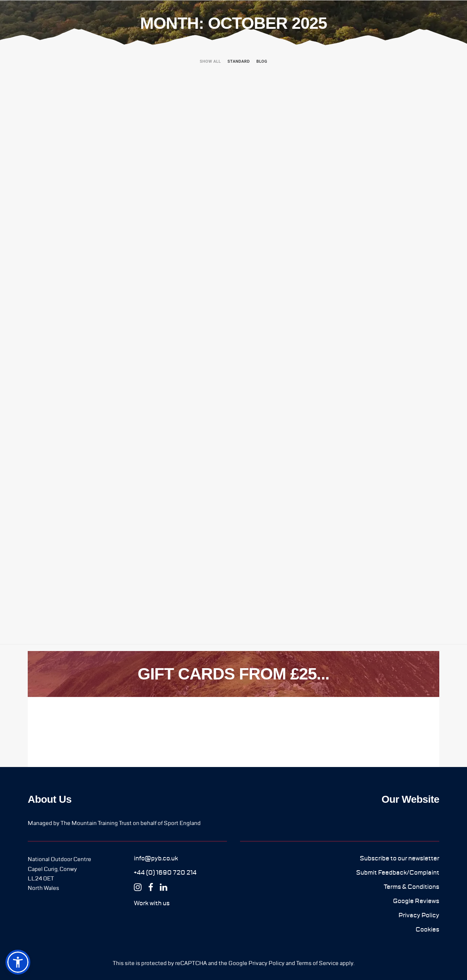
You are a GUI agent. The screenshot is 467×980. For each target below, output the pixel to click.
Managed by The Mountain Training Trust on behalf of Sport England (114, 823)
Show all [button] (210, 61)
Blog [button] (262, 61)
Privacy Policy (267, 963)
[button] (156, 858)
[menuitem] (212, 68)
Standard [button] (239, 61)
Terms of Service (317, 963)
